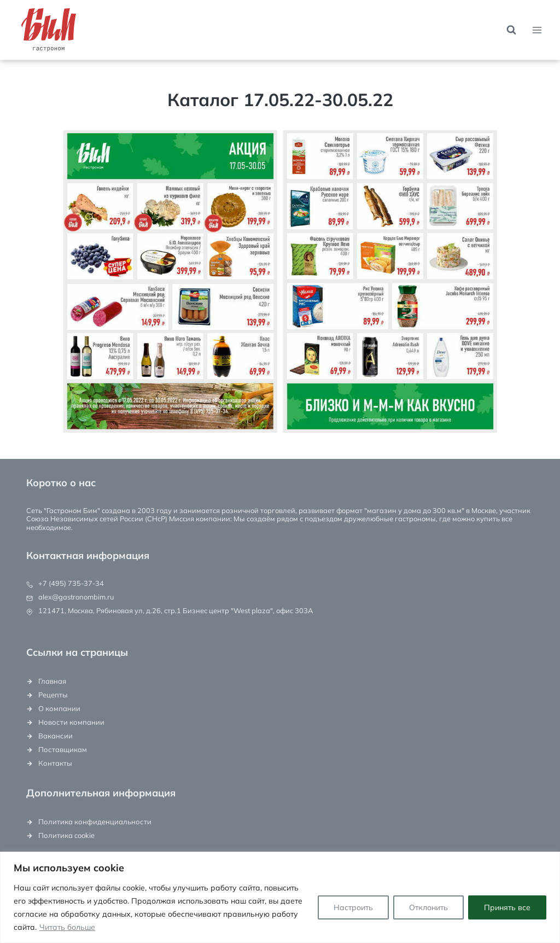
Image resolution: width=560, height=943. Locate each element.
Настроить (353, 907)
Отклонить (428, 907)
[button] (170, 281)
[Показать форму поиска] (511, 30)
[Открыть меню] (537, 30)
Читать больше (67, 927)
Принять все (507, 907)
